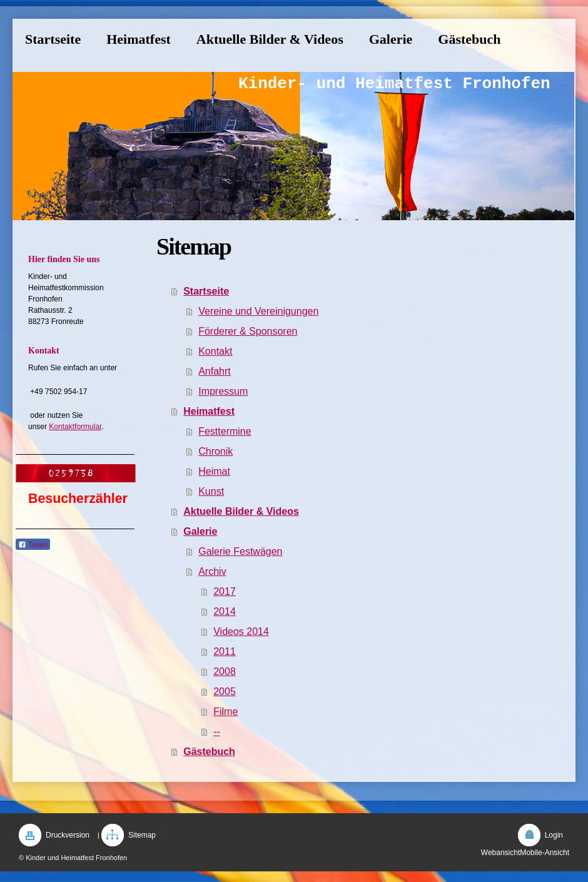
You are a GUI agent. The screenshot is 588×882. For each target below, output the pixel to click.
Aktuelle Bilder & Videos (241, 511)
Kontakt (215, 351)
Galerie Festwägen (240, 551)
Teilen (33, 545)
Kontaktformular (75, 427)
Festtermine (225, 431)
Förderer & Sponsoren (248, 331)
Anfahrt (215, 371)
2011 (225, 651)
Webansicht (500, 853)
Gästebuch (209, 752)
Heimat (214, 471)
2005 (225, 692)
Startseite (206, 291)
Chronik (215, 451)
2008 (225, 672)
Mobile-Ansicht (545, 853)
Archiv (212, 571)
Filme (226, 712)
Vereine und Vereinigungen (258, 311)
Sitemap (142, 835)
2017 (225, 591)
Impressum (223, 391)
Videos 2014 (241, 631)
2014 (225, 611)
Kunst (211, 491)
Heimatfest (209, 411)
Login (554, 835)
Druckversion (68, 835)
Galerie (200, 531)
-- (217, 732)
